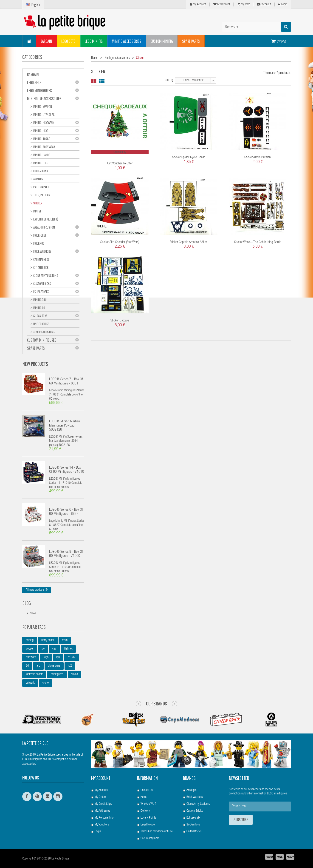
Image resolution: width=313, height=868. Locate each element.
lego (46, 657)
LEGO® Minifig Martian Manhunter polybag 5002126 (65, 426)
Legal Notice (148, 825)
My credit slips (103, 804)
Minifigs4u (40, 300)
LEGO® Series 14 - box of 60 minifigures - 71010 (67, 470)
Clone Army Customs (45, 275)
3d (27, 666)
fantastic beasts (34, 674)
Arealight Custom (44, 227)
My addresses (102, 811)
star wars (31, 657)
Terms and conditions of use (157, 832)
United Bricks (41, 324)
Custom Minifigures (42, 340)
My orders (100, 797)
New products (35, 364)
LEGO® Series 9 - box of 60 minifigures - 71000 (66, 554)
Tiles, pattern (41, 195)
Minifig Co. (39, 308)
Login (283, 4)
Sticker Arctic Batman (258, 157)
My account (101, 778)
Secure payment (150, 839)
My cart (243, 4)
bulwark (30, 683)
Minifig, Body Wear (44, 147)
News (33, 614)
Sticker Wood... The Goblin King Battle (258, 242)
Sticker (38, 203)
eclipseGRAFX (41, 292)
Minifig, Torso (42, 139)
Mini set (38, 211)
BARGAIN (33, 74)
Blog (27, 603)
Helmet (68, 649)
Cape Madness (41, 259)
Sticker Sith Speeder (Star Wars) (120, 242)
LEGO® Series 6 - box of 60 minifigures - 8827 (66, 512)
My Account (198, 4)
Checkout (264, 4)
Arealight (192, 790)
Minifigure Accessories (44, 99)
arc (38, 666)
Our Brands (156, 703)
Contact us (147, 790)
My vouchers (102, 825)
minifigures (57, 674)
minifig (30, 640)
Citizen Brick (41, 267)
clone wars (54, 666)
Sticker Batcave (120, 321)
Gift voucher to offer (120, 164)
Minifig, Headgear (43, 123)
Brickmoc (39, 243)
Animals (38, 179)
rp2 (70, 666)
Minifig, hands (42, 155)
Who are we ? (148, 804)
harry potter (48, 640)
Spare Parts (36, 348)
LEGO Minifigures (39, 90)
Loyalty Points (148, 818)
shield (75, 674)
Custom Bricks (42, 284)
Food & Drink (40, 171)
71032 (72, 657)
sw (43, 649)
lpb (58, 657)
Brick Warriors (42, 251)
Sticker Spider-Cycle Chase (189, 157)
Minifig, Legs (41, 163)
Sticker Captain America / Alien (189, 242)
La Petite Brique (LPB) (45, 219)
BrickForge (40, 235)
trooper (30, 649)
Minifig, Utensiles (44, 115)
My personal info (104, 818)
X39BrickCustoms (44, 332)
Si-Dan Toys (40, 316)
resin (65, 640)
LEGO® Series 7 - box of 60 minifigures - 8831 (66, 382)
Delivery (145, 811)
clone (46, 683)
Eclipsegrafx (193, 818)
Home (144, 797)
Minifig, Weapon (42, 106)
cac (54, 649)
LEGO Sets (34, 82)
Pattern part (41, 187)
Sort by (169, 80)
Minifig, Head (41, 131)
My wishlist (222, 4)
